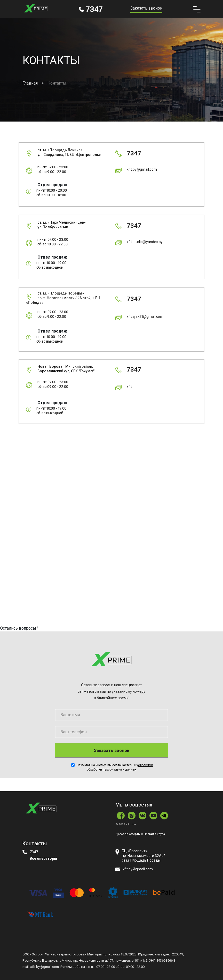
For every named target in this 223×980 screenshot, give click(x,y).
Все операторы (43, 858)
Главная (30, 83)
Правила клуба (154, 834)
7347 (34, 852)
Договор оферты (128, 834)
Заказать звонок (146, 8)
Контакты (57, 83)
